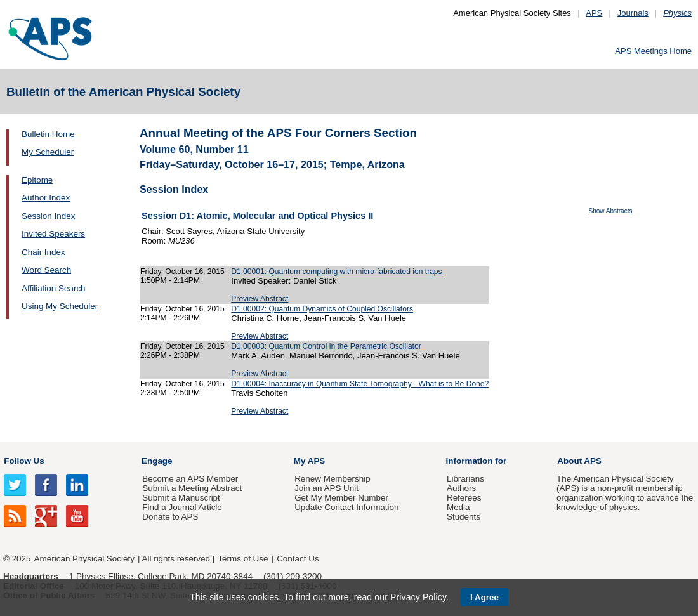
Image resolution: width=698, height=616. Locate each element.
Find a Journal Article (182, 507)
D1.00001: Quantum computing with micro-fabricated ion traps (336, 272)
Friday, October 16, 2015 (182, 272)
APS (594, 13)
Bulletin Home (48, 134)
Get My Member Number (341, 498)
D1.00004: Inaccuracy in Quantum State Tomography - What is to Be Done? (360, 384)
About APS (579, 461)
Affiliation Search (54, 288)
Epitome (37, 180)
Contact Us (298, 559)
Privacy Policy (418, 597)
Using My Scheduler (60, 306)
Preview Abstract (260, 299)
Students (464, 517)
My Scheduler (48, 152)
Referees (464, 498)
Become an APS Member (190, 479)
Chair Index (43, 252)
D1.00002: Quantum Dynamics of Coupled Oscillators (322, 309)
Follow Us (24, 461)
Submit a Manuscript (181, 498)
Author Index (46, 198)
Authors (461, 488)
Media (458, 507)
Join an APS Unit (326, 488)
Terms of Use (243, 559)
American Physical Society (84, 559)
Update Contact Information (346, 507)
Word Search (46, 270)
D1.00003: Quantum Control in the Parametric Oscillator (326, 346)
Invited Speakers (53, 234)
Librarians (465, 479)
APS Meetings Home (653, 51)
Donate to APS (170, 517)
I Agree (484, 597)
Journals (633, 13)
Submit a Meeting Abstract (192, 488)
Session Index (48, 216)
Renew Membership (333, 479)
